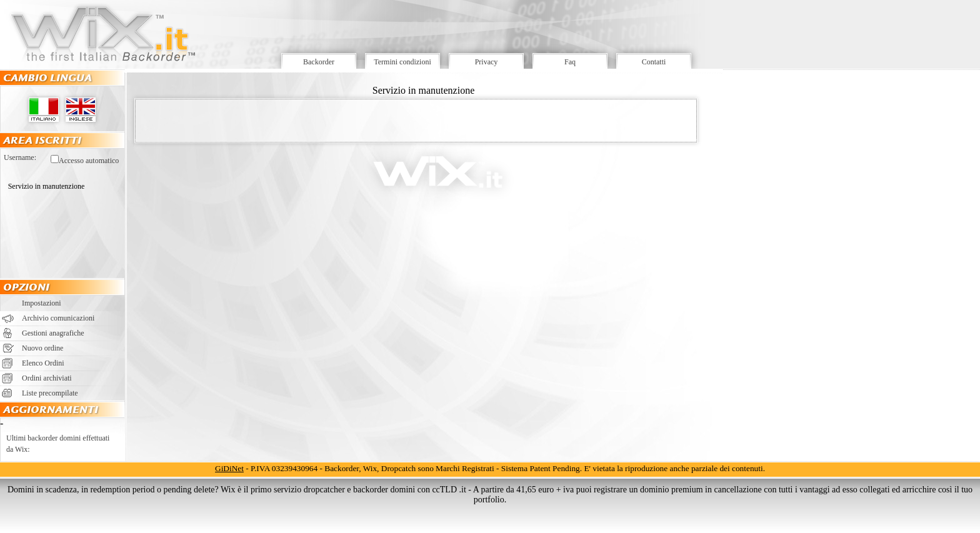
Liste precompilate (50, 393)
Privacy (487, 62)
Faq (570, 62)
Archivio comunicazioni (58, 318)
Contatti (654, 62)
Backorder (319, 62)
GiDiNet (229, 468)
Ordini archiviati (47, 378)
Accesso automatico (89, 161)
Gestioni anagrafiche (53, 333)
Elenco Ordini (43, 363)
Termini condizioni (402, 62)
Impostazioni (42, 303)
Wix (370, 468)
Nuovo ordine (42, 348)
